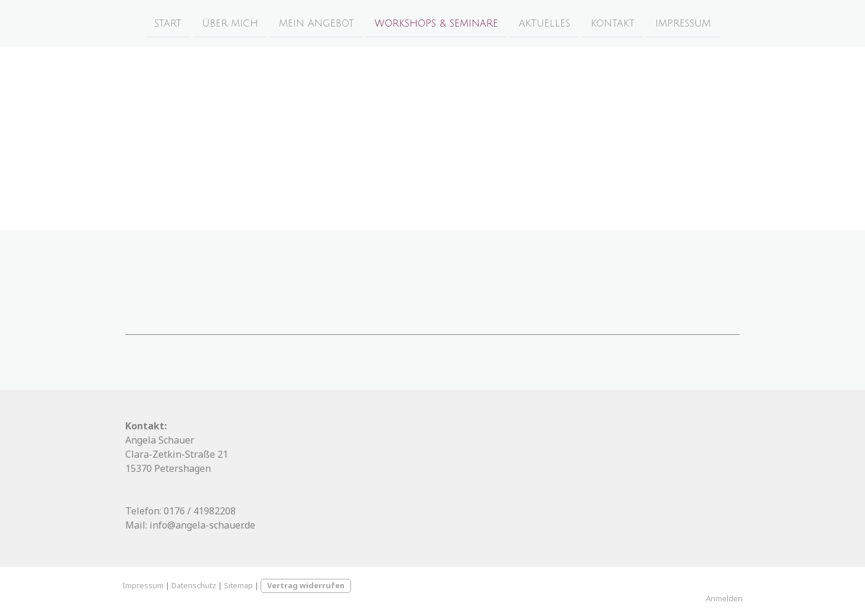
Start (168, 23)
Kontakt (613, 23)
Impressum (683, 23)
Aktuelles (544, 23)
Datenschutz (194, 585)
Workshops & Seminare (436, 23)
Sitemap (238, 585)
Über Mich (230, 23)
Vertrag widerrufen (306, 585)
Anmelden (724, 598)
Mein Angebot (316, 23)
